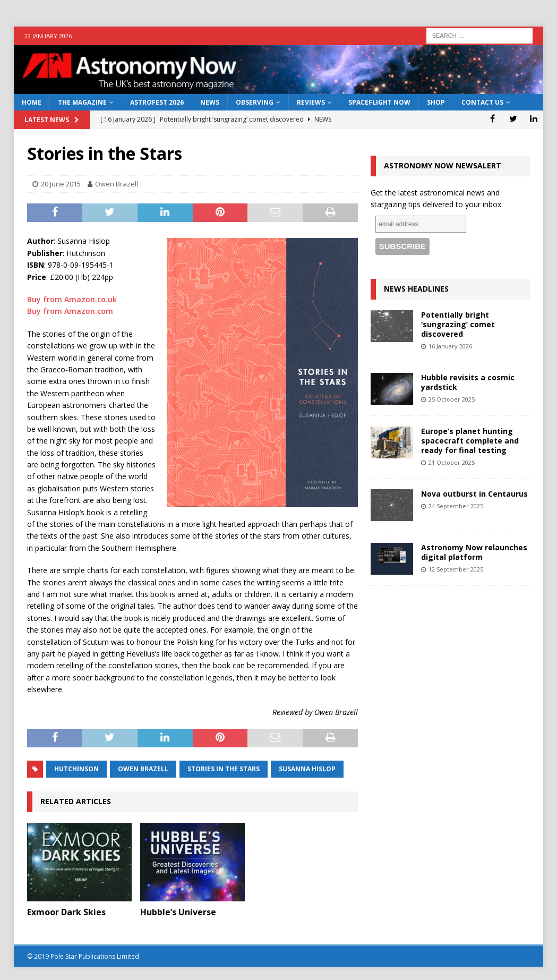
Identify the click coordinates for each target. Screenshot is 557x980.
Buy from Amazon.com (70, 311)
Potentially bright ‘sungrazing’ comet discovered (458, 324)
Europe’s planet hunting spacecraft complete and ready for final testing (470, 441)
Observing (255, 102)
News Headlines (416, 289)
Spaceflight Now (379, 102)
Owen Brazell (117, 184)
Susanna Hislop (307, 769)
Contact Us (482, 102)
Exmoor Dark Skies (66, 912)
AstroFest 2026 (157, 102)
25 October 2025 (452, 399)
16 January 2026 (450, 346)
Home (32, 102)
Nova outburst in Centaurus (474, 494)
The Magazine (82, 102)
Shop (436, 102)
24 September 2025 (456, 506)
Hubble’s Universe (178, 912)
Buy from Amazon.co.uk (72, 299)
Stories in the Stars (224, 769)
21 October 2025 (452, 462)
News (210, 102)
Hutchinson (76, 769)
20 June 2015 (61, 184)
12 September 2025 (456, 569)
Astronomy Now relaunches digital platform (474, 552)
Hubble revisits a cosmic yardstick (468, 382)
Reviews (311, 102)
